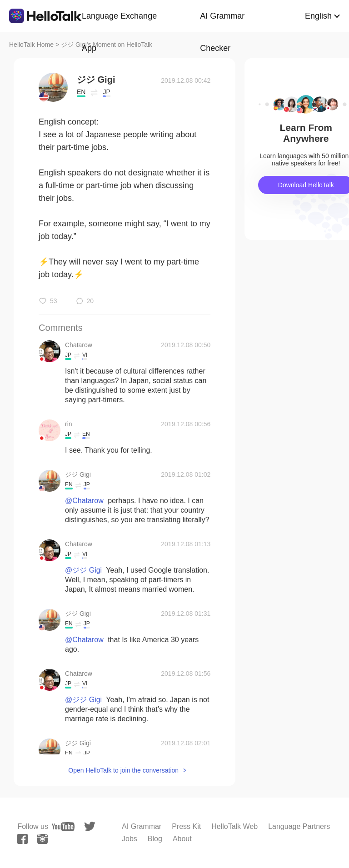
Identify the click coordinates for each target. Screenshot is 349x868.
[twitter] (90, 826)
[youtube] (63, 827)
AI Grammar (142, 826)
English (318, 16)
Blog (155, 839)
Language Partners (299, 826)
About (182, 839)
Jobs (130, 839)
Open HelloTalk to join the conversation (123, 770)
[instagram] (42, 839)
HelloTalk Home (31, 45)
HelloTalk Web (234, 826)
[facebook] (22, 839)
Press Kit (186, 826)
